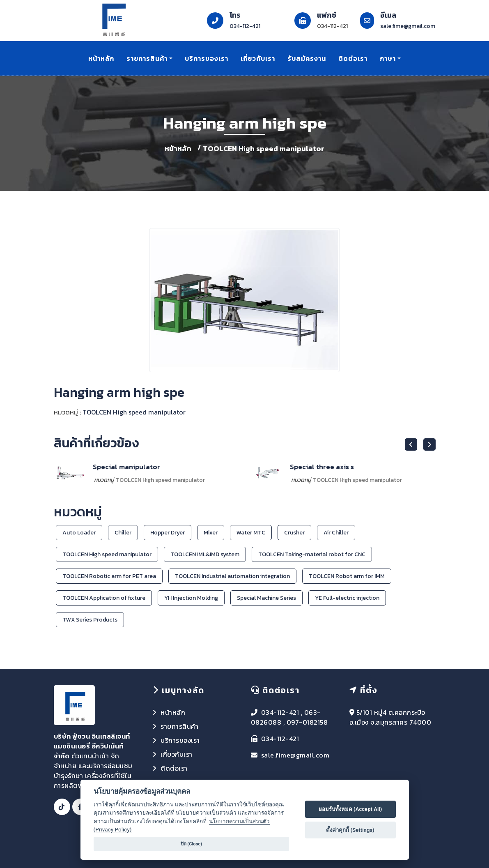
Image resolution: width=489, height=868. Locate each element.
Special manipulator (126, 467)
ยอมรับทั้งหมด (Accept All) (350, 809)
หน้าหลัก (101, 58)
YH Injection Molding (191, 598)
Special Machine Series (266, 598)
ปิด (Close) (192, 844)
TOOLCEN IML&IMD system (205, 554)
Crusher (294, 533)
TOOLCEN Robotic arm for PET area (109, 576)
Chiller (123, 533)
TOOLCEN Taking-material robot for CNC (312, 554)
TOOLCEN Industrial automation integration (232, 576)
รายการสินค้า (147, 58)
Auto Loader (79, 533)
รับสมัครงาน (307, 58)
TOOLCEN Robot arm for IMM (347, 576)
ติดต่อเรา (353, 58)
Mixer (211, 533)
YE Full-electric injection (347, 598)
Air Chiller (336, 533)
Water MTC (251, 533)
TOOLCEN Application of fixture (104, 598)
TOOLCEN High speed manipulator (264, 149)
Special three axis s (322, 467)
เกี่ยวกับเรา (258, 58)
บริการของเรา (207, 58)
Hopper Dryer (168, 533)
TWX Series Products (90, 620)
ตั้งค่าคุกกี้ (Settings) (350, 830)
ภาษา (388, 58)
